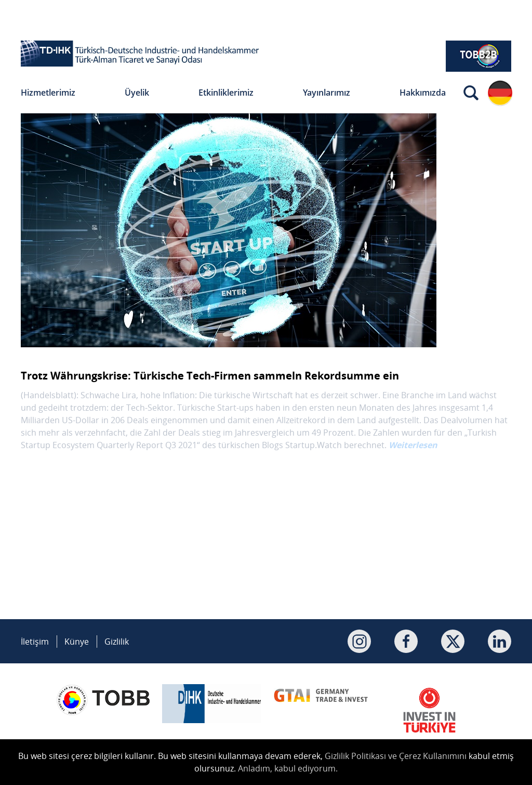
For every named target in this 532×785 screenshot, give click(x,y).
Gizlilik (117, 642)
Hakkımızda (423, 93)
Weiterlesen (413, 445)
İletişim (35, 642)
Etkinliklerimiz (226, 93)
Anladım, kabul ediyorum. (288, 768)
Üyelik (137, 93)
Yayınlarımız (327, 93)
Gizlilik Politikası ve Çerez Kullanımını (396, 756)
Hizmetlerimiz (48, 93)
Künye (77, 642)
